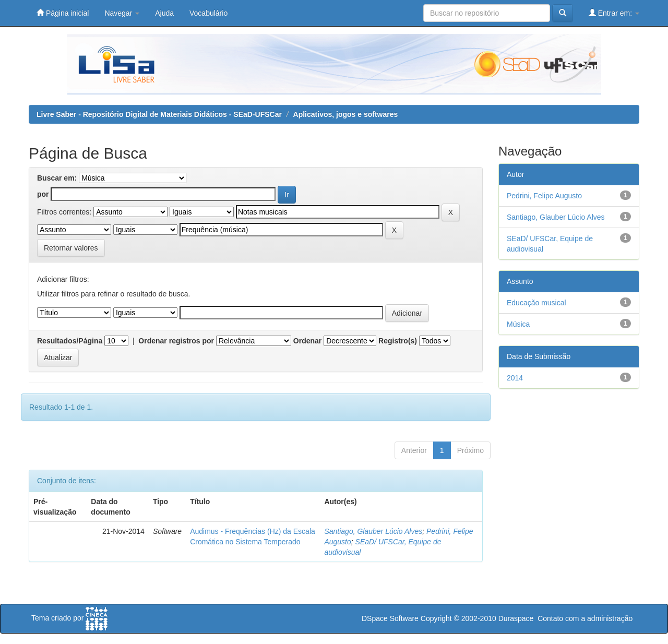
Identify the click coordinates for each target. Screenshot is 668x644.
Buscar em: (57, 178)
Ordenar (307, 341)
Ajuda (164, 13)
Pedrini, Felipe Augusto (544, 196)
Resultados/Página (70, 341)
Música (518, 324)
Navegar (122, 13)
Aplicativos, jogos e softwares (346, 114)
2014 (515, 378)
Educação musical (536, 303)
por (43, 194)
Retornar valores (71, 248)
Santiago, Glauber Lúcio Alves (373, 531)
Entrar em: (614, 13)
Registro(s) (398, 341)
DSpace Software (390, 618)
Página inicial (63, 13)
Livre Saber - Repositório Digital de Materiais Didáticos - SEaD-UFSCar (159, 114)
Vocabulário (208, 13)
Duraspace (516, 618)
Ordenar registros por (176, 341)
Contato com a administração (585, 618)
